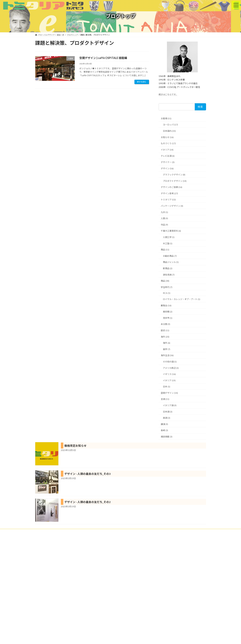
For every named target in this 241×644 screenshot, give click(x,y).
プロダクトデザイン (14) (175, 181)
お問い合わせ (188, 532)
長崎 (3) (164, 430)
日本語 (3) (168, 412)
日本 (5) (167, 387)
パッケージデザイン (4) (172, 206)
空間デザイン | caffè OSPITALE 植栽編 (103, 58)
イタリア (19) (169, 380)
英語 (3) (167, 418)
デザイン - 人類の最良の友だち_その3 (87, 474)
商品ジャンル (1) (171, 262)
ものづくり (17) (168, 143)
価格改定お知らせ (75, 446)
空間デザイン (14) (169, 393)
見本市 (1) (168, 318)
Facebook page (179, 546)
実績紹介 (70, 532)
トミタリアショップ (109, 532)
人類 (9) (164, 218)
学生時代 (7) (167, 287)
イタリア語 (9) (170, 405)
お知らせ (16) (167, 137)
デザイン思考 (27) (169, 193)
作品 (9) (164, 225)
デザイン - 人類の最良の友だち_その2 (87, 502)
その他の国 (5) (170, 362)
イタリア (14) (167, 150)
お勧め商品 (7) (170, 256)
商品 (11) (165, 250)
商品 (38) (165, 281)
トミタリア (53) (168, 200)
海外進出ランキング (101, 550)
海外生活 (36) (167, 355)
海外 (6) (167, 343)
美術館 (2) (168, 312)
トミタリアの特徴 (87, 532)
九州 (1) (164, 212)
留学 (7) (167, 349)
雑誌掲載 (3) (167, 437)
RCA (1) (167, 293)
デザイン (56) (167, 168)
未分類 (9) (165, 324)
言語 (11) (165, 399)
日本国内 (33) (169, 131)
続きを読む (142, 82)
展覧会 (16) (166, 305)
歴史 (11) (165, 330)
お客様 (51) (166, 118)
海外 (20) (165, 337)
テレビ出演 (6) (168, 156)
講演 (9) (164, 424)
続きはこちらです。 (168, 94)
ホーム (41, 532)
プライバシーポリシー (167, 532)
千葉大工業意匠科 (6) (171, 231)
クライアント (55, 532)
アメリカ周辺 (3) (171, 368)
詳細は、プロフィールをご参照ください (55, 620)
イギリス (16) (169, 374)
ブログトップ (146, 532)
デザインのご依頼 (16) (171, 187)
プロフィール (129, 532)
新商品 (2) (168, 268)
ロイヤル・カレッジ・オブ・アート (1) (182, 299)
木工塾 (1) (168, 243)
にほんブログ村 (100, 564)
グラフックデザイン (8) (174, 175)
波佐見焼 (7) (169, 275)
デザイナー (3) (168, 162)
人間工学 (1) (169, 237)
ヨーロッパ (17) (170, 125)
